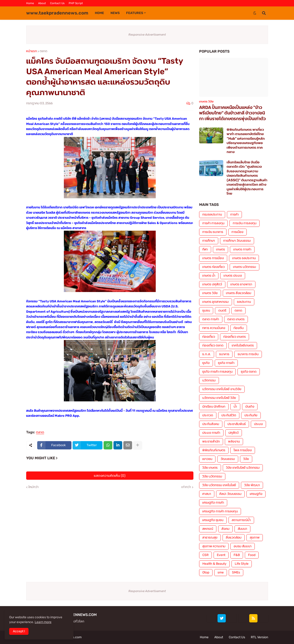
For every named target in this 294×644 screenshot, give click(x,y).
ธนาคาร (224, 354)
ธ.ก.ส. (207, 354)
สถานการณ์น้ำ (241, 520)
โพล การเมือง (243, 450)
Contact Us (57, 3)
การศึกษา (209, 241)
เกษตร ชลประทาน (244, 258)
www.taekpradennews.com (57, 13)
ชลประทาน (244, 302)
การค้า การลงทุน (213, 223)
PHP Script (76, 3)
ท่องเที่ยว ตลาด (213, 345)
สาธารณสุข (210, 538)
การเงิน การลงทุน (245, 223)
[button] (255, 13)
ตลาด (44, 51)
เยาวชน (207, 459)
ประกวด (208, 415)
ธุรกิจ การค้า (226, 363)
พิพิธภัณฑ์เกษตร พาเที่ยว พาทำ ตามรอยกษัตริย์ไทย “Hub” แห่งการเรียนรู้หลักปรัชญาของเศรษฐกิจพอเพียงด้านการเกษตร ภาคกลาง (246, 141)
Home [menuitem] (99, 13)
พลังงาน (234, 441)
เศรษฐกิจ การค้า (213, 503)
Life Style (242, 564)
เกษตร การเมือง (213, 258)
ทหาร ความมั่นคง (214, 328)
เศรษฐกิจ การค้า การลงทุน (220, 511)
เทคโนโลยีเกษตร (243, 345)
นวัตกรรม (209, 380)
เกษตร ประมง (233, 276)
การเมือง (237, 232)
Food (252, 555)
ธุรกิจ (206, 363)
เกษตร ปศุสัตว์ (212, 284)
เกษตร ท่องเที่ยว (214, 267)
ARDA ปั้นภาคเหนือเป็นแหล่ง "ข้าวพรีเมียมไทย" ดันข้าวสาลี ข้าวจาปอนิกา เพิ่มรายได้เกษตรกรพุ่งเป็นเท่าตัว (233, 113)
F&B (237, 555)
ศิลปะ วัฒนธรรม (230, 494)
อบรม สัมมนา (242, 546)
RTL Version (259, 637)
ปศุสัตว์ (234, 433)
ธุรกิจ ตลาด (249, 372)
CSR (205, 555)
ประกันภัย (251, 415)
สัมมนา (242, 529)
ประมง (258, 424)
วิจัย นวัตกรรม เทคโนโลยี (219, 485)
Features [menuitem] (135, 13)
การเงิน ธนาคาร (213, 232)
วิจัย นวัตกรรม (212, 476)
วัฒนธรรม (228, 459)
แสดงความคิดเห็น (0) (110, 476)
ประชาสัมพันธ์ (237, 424)
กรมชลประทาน (212, 214)
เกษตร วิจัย (210, 293)
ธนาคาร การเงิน (248, 354)
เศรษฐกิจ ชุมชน (213, 520)
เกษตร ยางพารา (241, 284)
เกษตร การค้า (242, 249)
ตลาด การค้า (211, 319)
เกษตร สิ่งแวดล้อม (239, 293)
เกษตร (221, 249)
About (42, 3)
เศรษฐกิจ (256, 494)
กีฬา (205, 249)
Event (221, 555)
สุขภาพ (255, 538)
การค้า (234, 214)
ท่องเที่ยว (209, 337)
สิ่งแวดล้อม (234, 538)
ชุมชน (206, 311)
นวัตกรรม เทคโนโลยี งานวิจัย (222, 389)
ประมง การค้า (211, 433)
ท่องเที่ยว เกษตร (235, 337)
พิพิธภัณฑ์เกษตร (214, 450)
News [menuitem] (115, 13)
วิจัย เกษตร (210, 468)
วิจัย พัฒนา (252, 485)
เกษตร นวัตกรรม (244, 267)
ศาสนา (207, 494)
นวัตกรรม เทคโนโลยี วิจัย (219, 398)
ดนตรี (222, 311)
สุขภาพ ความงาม (214, 546)
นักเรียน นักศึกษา (214, 407)
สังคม (225, 529)
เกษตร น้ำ (209, 276)
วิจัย (246, 459)
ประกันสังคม (211, 424)
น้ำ (235, 407)
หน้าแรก (32, 51)
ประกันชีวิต (229, 415)
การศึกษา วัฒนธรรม (237, 241)
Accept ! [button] (19, 631)
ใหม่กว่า (34, 487)
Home (30, 3)
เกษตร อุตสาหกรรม (216, 302)
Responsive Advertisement (147, 35)
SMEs (236, 572)
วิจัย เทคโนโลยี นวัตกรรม (243, 468)
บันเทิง (250, 407)
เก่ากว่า (186, 487)
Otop (206, 572)
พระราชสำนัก (211, 441)
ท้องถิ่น (239, 328)
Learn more (43, 622)
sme (221, 572)
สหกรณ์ (208, 529)
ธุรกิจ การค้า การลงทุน (218, 372)
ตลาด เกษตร (236, 319)
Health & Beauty (214, 564)
